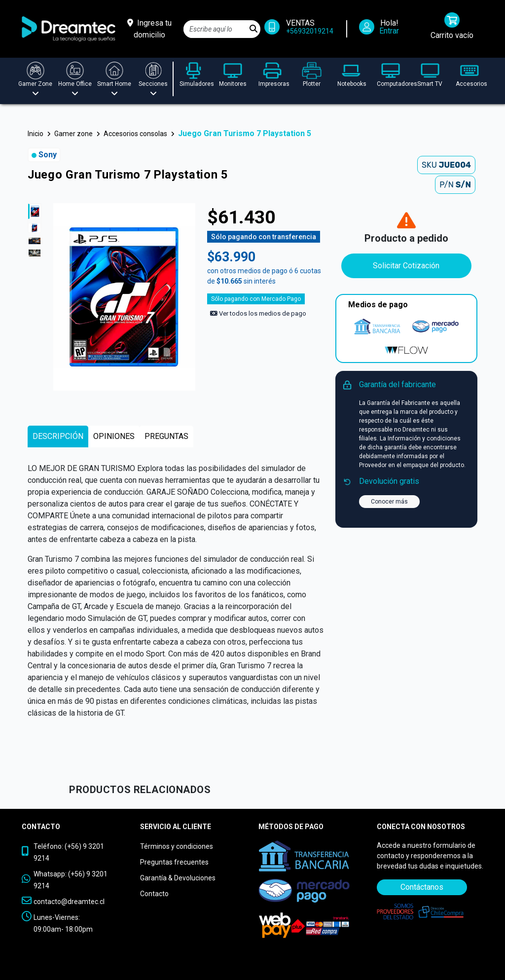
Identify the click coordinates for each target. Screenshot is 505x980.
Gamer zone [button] (73, 134)
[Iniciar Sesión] (382, 29)
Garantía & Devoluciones (178, 878)
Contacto (154, 894)
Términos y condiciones (177, 846)
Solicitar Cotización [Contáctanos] (406, 266)
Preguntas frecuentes (174, 862)
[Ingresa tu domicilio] (149, 29)
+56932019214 (310, 31)
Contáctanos (422, 887)
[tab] (58, 436)
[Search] (215, 29)
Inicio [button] (36, 134)
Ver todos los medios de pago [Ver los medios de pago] (258, 313)
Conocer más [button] (389, 502)
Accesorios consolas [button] (135, 134)
